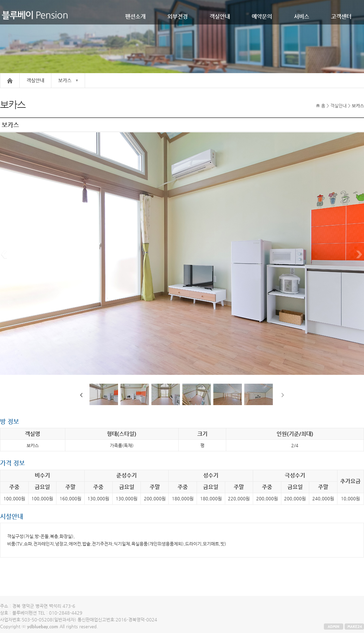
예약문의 (262, 16)
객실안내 (220, 16)
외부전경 (178, 16)
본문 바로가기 (0, 0)
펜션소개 (135, 16)
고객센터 (341, 16)
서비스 (302, 16)
